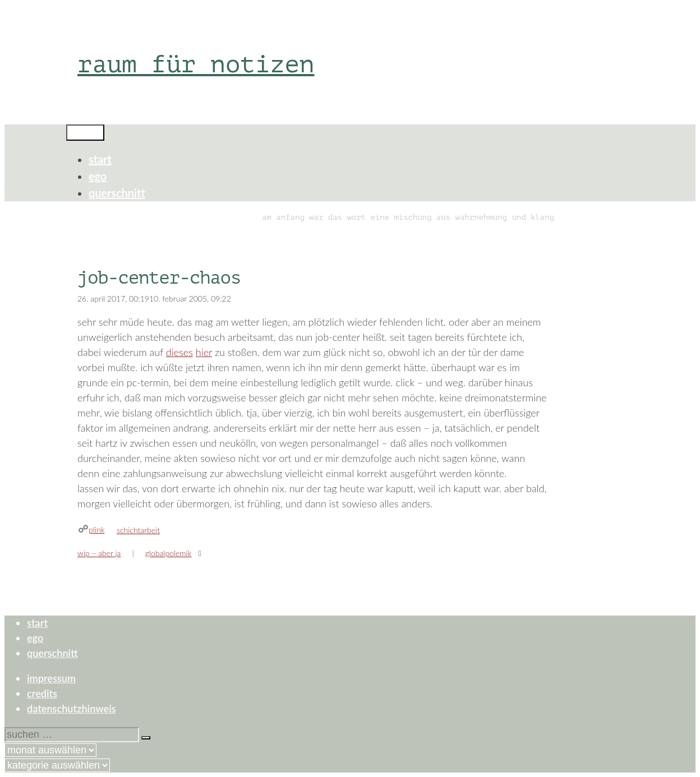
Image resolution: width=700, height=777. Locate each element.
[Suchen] (146, 738)
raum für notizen (196, 64)
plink (96, 529)
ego (98, 176)
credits (42, 693)
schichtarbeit (138, 530)
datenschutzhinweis (72, 709)
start (100, 159)
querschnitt (117, 193)
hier (204, 352)
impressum (51, 678)
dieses (179, 352)
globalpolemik (169, 553)
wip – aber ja (99, 553)
